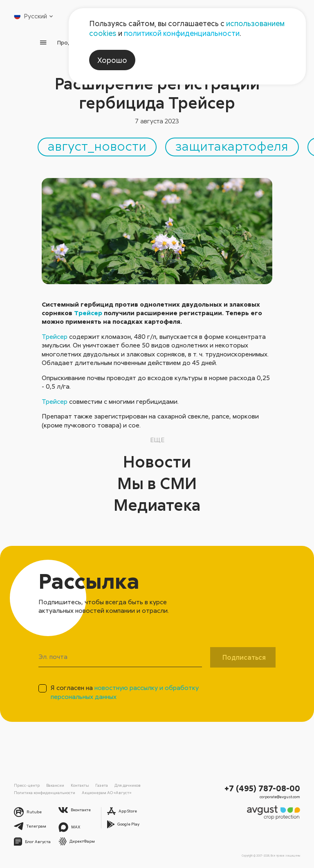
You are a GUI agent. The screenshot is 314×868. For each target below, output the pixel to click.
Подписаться (244, 657)
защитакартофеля (232, 146)
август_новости (97, 146)
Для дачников (128, 785)
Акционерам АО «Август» (107, 792)
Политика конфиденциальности (45, 792)
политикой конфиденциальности (182, 33)
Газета (102, 785)
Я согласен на (125, 692)
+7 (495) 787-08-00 (262, 788)
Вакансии (55, 785)
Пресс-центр (27, 785)
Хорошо (112, 60)
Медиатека (157, 505)
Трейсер (88, 313)
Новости (157, 461)
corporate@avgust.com (280, 797)
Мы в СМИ (157, 483)
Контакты (80, 785)
